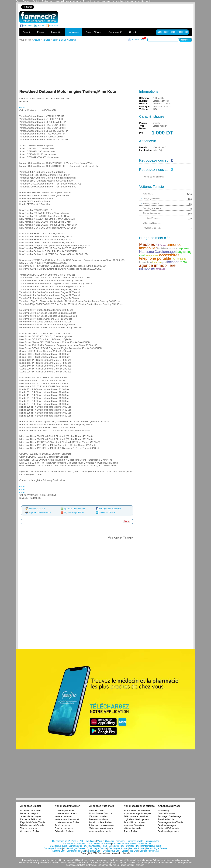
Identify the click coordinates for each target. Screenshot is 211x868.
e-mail (23, 107)
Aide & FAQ (77, 841)
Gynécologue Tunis (98, 846)
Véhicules (74, 32)
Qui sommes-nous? (61, 841)
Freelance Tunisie (102, 844)
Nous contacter (152, 841)
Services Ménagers (167, 825)
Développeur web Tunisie (32, 825)
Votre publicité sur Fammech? (111, 841)
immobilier (147, 268)
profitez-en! (153, 863)
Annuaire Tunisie (84, 844)
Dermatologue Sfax (76, 851)
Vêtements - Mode (132, 828)
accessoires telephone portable (159, 257)
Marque (143, 123)
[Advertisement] (132, 7)
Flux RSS (54, 26)
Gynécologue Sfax (111, 851)
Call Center (161, 245)
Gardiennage (165, 252)
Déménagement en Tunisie (170, 822)
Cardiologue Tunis (58, 846)
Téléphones (152, 255)
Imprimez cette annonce (40, 513)
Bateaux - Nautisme (98, 819)
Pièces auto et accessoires (102, 825)
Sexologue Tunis (117, 846)
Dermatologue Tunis (78, 846)
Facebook (28, 26)
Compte (133, 32)
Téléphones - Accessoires (136, 816)
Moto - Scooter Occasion (101, 813)
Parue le (143, 104)
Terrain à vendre (62, 825)
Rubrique (144, 101)
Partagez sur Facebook (110, 509)
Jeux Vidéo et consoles (135, 822)
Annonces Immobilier (67, 806)
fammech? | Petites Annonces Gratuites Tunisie (39, 17)
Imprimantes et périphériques (137, 813)
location (157, 262)
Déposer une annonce (172, 32)
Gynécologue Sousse (97, 848)
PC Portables (179, 259)
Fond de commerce (64, 828)
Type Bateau (143, 127)
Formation (146, 262)
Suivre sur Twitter (107, 513)
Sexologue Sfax (94, 851)
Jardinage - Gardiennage (170, 816)
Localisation (146, 150)
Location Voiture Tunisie (100, 822)
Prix (141, 133)
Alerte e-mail (138, 40)
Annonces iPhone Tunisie (124, 844)
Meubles (147, 244)
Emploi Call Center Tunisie (33, 822)
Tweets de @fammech (153, 177)
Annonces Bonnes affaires (139, 806)
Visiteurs (144, 109)
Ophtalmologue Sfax (149, 851)
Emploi (41, 32)
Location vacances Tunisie (67, 822)
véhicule (59, 863)
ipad (142, 255)
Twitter (41, 26)
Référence (144, 98)
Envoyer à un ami (37, 509)
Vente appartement (64, 816)
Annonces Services (169, 806)
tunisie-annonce (167, 248)
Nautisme (147, 252)
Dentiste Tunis (133, 846)
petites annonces (65, 860)
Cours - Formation (166, 813)
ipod (164, 262)
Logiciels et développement (136, 819)
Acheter (156, 860)
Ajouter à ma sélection (75, 509)
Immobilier (56, 32)
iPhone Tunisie (131, 831)
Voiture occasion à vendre (101, 828)
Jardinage (160, 269)
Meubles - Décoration (134, 825)
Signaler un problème (74, 513)
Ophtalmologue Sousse (74, 848)
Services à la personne (169, 831)
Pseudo (143, 147)
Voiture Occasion (97, 810)
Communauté (115, 32)
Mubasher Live (145, 844)
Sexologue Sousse (53, 848)
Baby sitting (183, 252)
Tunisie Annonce (67, 844)
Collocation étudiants (65, 831)
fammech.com (104, 853)
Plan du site (90, 841)
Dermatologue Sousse (157, 848)
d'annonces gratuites (75, 865)
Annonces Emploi (31, 806)
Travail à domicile (166, 819)
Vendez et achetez (85, 863)
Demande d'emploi (29, 813)
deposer (183, 248)
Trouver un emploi (29, 828)
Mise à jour (145, 106)
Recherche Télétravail (31, 819)
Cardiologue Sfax (130, 851)
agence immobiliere (157, 265)
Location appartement (65, 810)
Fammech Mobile (135, 841)
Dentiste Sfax (59, 851)
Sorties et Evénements (169, 828)
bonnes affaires (109, 865)
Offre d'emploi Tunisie (30, 810)
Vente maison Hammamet (67, 819)
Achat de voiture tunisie (100, 831)
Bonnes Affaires (94, 32)
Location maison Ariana (66, 813)
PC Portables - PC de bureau (137, 810)
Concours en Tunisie (30, 831)
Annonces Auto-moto (102, 806)
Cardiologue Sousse (118, 848)
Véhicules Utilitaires (98, 816)
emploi (134, 860)
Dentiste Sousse (137, 848)
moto (183, 262)
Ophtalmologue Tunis (151, 846)
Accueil (27, 32)
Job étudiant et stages (31, 816)
